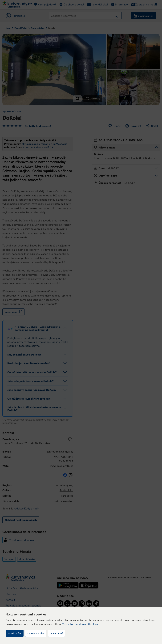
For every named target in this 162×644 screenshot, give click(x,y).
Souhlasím (15, 633)
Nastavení (57, 633)
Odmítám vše (36, 633)
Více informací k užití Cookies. (80, 624)
